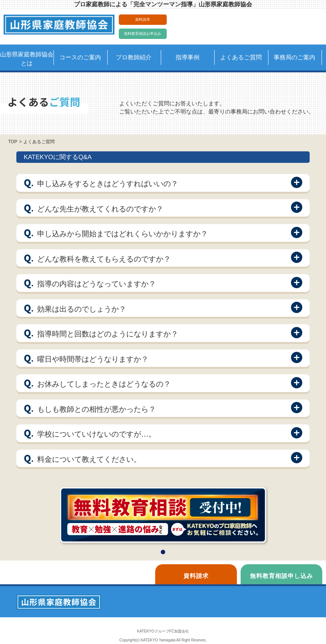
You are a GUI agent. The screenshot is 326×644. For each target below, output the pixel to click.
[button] (163, 552)
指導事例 (188, 57)
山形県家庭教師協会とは (27, 59)
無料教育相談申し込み (281, 576)
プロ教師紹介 (134, 57)
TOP (13, 142)
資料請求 (143, 19)
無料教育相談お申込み (143, 34)
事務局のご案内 (294, 57)
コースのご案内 (80, 57)
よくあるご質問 (241, 57)
